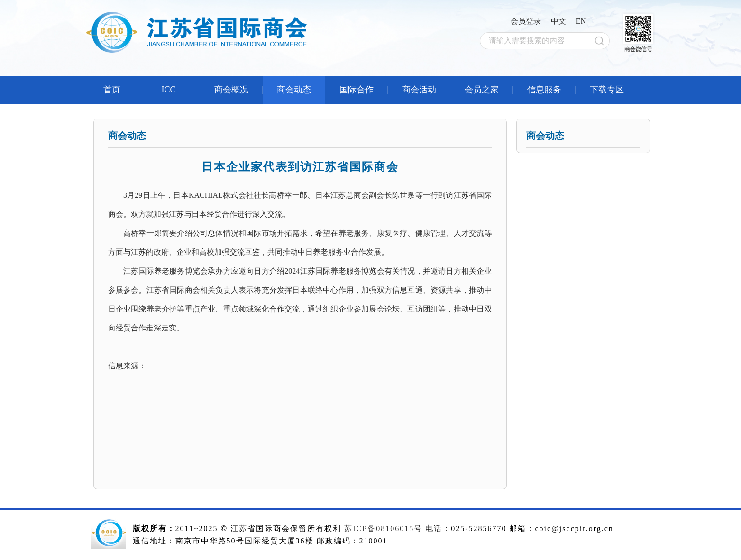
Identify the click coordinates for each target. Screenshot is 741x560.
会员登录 (526, 21)
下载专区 (607, 90)
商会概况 (231, 90)
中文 (558, 21)
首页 (112, 90)
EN (581, 21)
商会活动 (419, 90)
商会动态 (294, 90)
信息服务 (544, 90)
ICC (168, 90)
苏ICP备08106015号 (383, 528)
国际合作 (357, 90)
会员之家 (482, 90)
